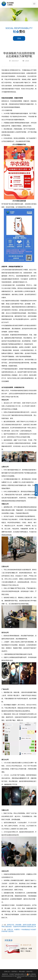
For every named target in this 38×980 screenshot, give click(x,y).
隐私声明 (29, 971)
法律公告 (7, 971)
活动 (19, 38)
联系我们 (14, 971)
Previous (3, 948)
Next (35, 948)
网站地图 (22, 971)
